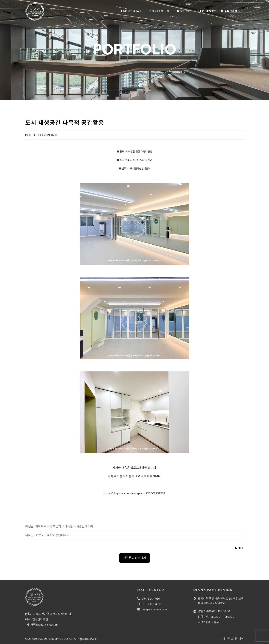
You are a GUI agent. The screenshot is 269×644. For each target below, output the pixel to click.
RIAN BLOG (231, 11)
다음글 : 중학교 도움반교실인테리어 (47, 535)
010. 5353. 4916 (152, 604)
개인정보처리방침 (233, 639)
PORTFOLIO (159, 11)
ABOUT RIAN (131, 11)
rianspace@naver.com (154, 610)
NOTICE (184, 11)
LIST (239, 548)
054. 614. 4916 (151, 599)
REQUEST (206, 11)
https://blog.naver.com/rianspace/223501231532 (135, 493)
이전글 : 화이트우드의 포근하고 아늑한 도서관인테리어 (59, 526)
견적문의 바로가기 (135, 558)
